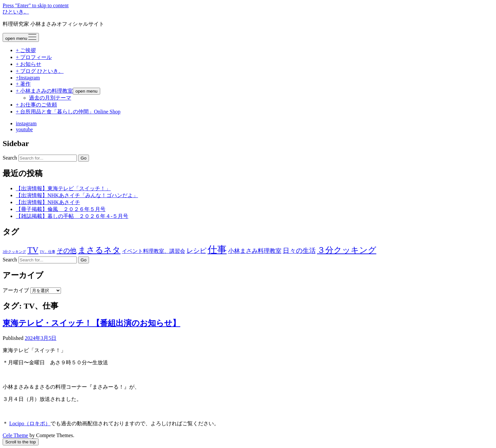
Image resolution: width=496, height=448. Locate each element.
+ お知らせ (29, 64)
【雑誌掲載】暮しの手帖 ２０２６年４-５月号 (72, 216)
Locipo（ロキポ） (30, 423)
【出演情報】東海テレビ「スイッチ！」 (63, 188)
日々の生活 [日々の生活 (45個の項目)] (299, 251)
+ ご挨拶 (26, 50)
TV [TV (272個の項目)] (33, 250)
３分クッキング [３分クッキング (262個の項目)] (347, 250)
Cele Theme (15, 435)
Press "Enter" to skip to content (36, 5)
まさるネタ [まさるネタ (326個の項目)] (99, 250)
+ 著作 (23, 84)
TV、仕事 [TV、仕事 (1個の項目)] (48, 252)
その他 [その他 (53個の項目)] (67, 251)
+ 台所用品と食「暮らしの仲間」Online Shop (68, 112)
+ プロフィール (34, 57)
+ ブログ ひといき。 (40, 71)
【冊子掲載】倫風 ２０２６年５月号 (61, 209)
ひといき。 (16, 12)
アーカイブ (16, 290)
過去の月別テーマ (50, 98)
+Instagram (28, 78)
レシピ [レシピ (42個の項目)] (196, 251)
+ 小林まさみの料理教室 (44, 91)
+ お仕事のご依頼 (36, 105)
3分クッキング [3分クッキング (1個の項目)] (14, 252)
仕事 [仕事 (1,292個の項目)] (217, 250)
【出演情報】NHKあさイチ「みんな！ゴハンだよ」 (77, 195)
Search (10, 158)
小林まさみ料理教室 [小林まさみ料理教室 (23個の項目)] (255, 251)
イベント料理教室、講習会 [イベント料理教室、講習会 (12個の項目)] (154, 251)
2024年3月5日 (41, 338)
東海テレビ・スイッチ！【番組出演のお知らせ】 (91, 323)
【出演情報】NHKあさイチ (48, 202)
